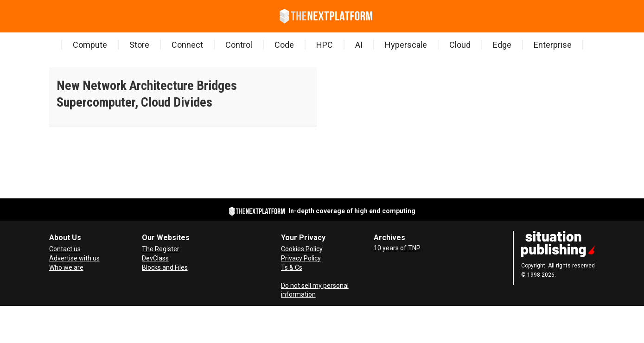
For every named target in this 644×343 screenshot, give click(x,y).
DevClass (155, 258)
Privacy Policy (301, 258)
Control (239, 45)
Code (284, 45)
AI (359, 45)
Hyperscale (406, 45)
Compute (90, 45)
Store (139, 45)
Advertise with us (74, 258)
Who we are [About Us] (66, 267)
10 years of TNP (397, 248)
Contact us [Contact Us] (65, 249)
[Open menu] (51, 16)
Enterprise (553, 45)
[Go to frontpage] (326, 16)
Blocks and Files (165, 267)
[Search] (65, 16)
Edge (502, 45)
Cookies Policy (302, 249)
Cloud (460, 45)
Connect (187, 45)
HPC (325, 45)
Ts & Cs (292, 267)
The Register (161, 249)
